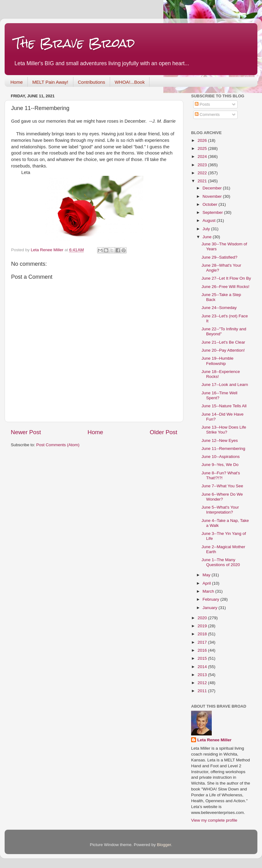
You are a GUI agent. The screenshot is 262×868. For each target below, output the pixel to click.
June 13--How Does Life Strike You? (224, 430)
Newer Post (26, 432)
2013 (203, 675)
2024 (203, 157)
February (211, 599)
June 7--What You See (222, 486)
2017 (203, 642)
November (213, 196)
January (211, 608)
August (210, 220)
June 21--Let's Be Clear (223, 342)
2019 (203, 626)
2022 (203, 173)
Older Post (164, 432)
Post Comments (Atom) (58, 445)
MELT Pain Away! (50, 82)
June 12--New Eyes (220, 440)
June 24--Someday (219, 308)
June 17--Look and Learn (225, 385)
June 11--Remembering (223, 449)
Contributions (92, 82)
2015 (203, 658)
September (213, 212)
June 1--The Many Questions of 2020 (221, 562)
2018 (203, 634)
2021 (203, 181)
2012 (203, 683)
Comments (207, 114)
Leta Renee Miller (214, 740)
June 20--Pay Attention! (223, 350)
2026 (203, 140)
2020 (203, 618)
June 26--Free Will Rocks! (225, 287)
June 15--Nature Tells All (224, 406)
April (207, 583)
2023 (203, 165)
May (207, 575)
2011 (203, 691)
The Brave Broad (74, 43)
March (209, 591)
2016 (203, 650)
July (207, 229)
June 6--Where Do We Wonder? (222, 497)
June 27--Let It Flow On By (226, 278)
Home (17, 82)
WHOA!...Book (130, 82)
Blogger (164, 845)
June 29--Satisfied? (219, 257)
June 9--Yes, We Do (220, 465)
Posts (203, 104)
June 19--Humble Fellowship (218, 361)
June (208, 237)
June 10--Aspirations (221, 457)
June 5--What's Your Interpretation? (220, 510)
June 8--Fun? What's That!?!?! (221, 475)
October (211, 204)
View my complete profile (214, 820)
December (213, 188)
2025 (203, 148)
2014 (203, 667)
